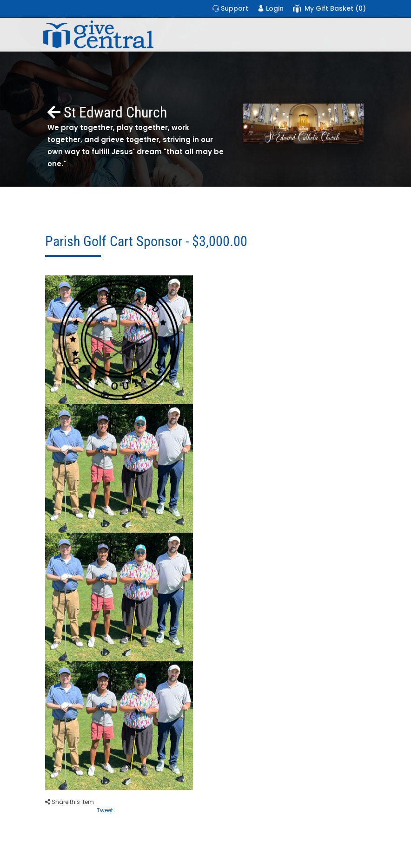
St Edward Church (107, 112)
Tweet (105, 810)
